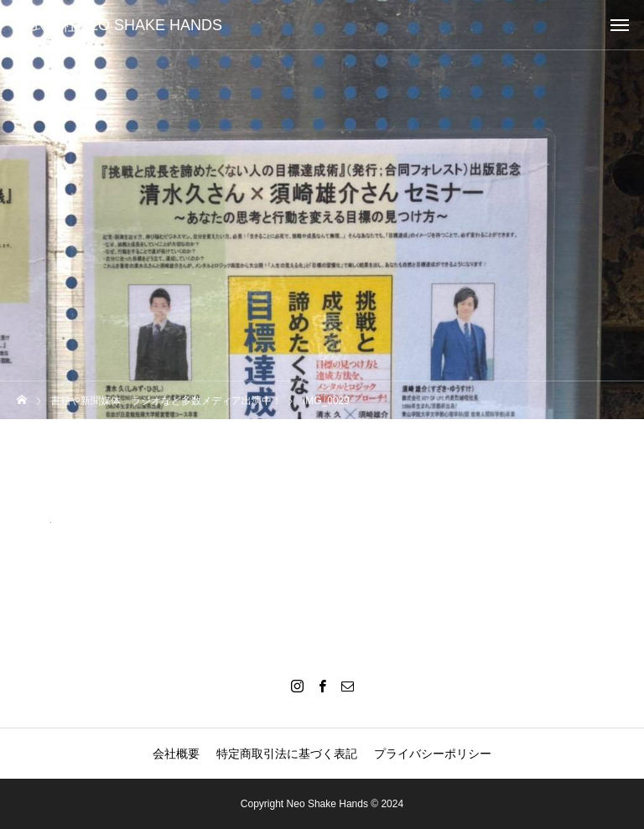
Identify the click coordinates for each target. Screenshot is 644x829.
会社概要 (176, 754)
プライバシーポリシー (433, 754)
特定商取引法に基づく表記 (287, 754)
